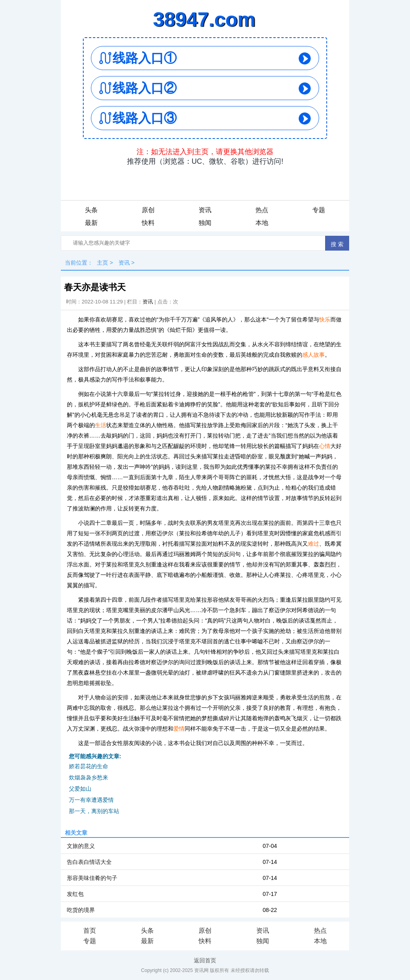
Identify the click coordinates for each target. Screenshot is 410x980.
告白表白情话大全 (89, 862)
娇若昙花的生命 (88, 766)
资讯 (205, 210)
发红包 (75, 894)
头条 (91, 210)
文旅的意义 (81, 846)
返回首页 (205, 960)
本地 (262, 223)
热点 (262, 210)
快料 (148, 223)
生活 (100, 425)
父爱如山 (80, 789)
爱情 (179, 729)
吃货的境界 (81, 910)
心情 (325, 446)
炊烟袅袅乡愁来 (88, 777)
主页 (102, 263)
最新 (91, 223)
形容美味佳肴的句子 (92, 878)
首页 (90, 931)
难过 (314, 544)
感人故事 (314, 355)
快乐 (325, 319)
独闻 (205, 223)
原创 (148, 210)
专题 (319, 210)
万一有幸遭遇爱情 (91, 800)
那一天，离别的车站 (94, 811)
